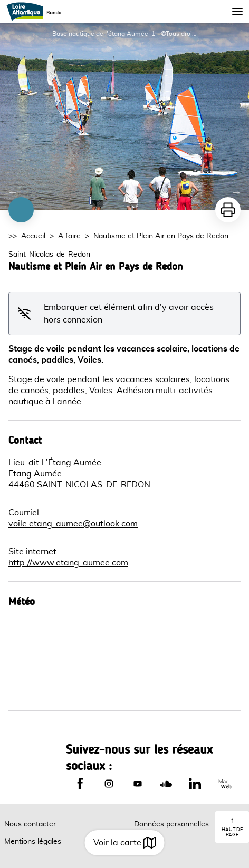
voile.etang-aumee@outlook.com (73, 524)
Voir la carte (125, 843)
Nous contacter (30, 824)
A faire (69, 236)
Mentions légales (33, 842)
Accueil (33, 236)
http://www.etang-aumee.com (68, 563)
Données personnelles (171, 824)
